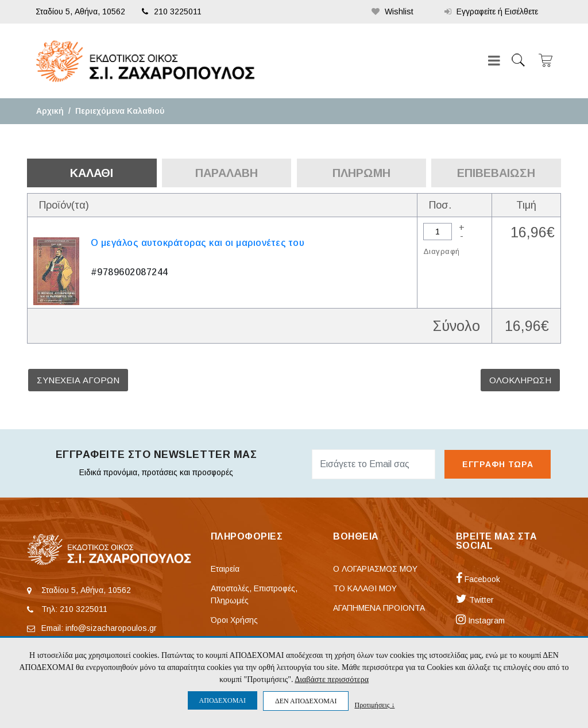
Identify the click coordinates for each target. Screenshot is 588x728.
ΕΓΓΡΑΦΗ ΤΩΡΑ (498, 464)
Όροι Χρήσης (234, 620)
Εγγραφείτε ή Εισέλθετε (491, 11)
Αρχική (50, 111)
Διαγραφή (441, 251)
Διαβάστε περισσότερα (332, 679)
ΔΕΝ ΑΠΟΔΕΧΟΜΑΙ (306, 701)
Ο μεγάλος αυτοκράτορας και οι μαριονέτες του (198, 243)
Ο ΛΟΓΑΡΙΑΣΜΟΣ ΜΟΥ (375, 569)
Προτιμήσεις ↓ (374, 705)
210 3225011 (172, 11)
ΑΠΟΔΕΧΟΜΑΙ (223, 700)
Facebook (478, 579)
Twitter (475, 600)
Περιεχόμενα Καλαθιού (120, 111)
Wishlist (392, 11)
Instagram (480, 621)
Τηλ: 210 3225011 (74, 609)
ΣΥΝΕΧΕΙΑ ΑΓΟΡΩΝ (78, 380)
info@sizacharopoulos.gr (111, 628)
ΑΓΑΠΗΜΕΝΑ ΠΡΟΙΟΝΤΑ (379, 608)
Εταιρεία (225, 569)
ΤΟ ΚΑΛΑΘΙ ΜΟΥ (365, 588)
